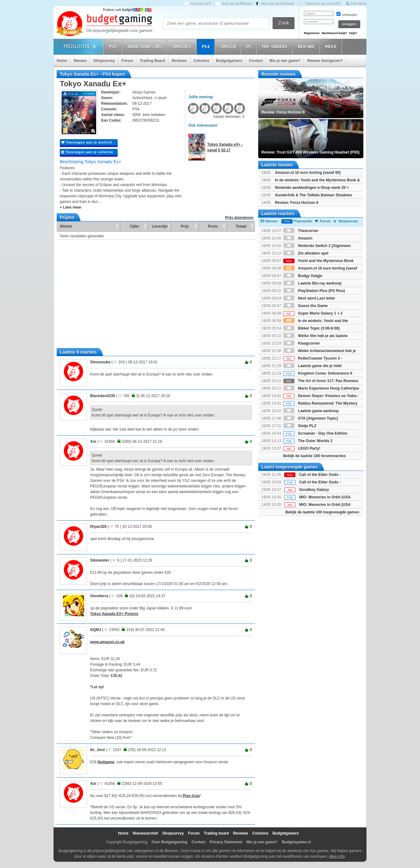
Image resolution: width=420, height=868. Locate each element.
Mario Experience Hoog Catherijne (321, 388)
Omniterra (99, 596)
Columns (201, 61)
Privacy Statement (226, 842)
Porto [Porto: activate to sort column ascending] (213, 226)
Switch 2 (182, 46)
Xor (93, 442)
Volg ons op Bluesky (237, 4)
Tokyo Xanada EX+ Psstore (114, 614)
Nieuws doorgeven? (325, 61)
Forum (127, 61)
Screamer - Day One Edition (315, 433)
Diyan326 (98, 527)
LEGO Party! (302, 448)
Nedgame (106, 762)
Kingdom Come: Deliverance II (318, 373)
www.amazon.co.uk (107, 642)
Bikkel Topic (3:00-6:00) (312, 328)
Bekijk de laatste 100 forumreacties (315, 456)
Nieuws (80, 61)
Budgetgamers (229, 61)
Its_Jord (97, 750)
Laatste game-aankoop (311, 411)
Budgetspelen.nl (296, 842)
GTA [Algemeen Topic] (310, 418)
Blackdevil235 (102, 396)
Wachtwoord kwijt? (334, 33)
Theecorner (301, 231)
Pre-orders (276, 46)
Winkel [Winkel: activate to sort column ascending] (66, 226)
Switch (229, 46)
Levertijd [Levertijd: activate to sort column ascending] (160, 226)
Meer (332, 46)
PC (250, 46)
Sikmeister (100, 560)
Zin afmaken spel (306, 253)
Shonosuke (100, 362)
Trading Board (152, 61)
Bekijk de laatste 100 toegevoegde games (322, 512)
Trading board (216, 833)
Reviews (179, 61)
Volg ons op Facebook (278, 4)
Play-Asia (191, 796)
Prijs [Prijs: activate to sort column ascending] (185, 226)
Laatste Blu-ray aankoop (312, 283)
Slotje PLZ (300, 426)
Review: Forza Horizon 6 (297, 203)
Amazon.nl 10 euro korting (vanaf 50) (308, 173)
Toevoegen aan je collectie (87, 152)
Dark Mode (359, 4)
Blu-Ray (307, 46)
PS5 (114, 46)
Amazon (298, 238)
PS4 (207, 46)
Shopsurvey (104, 61)
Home (62, 61)
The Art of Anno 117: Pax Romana (321, 381)
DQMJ (96, 630)
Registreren (312, 33)
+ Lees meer (71, 207)
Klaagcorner (302, 343)
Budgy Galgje (303, 276)
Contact (256, 61)
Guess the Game (305, 306)
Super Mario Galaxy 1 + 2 (313, 313)
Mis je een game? (285, 61)
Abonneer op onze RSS (323, 4)
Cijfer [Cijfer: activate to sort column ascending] (135, 226)
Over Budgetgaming (169, 842)
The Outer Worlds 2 (308, 441)
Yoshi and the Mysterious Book (318, 261)
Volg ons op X (201, 4)
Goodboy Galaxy (314, 490)
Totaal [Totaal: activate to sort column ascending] (241, 226)
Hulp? (353, 33)
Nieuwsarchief (145, 833)
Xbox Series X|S (145, 46)
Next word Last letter (309, 298)
